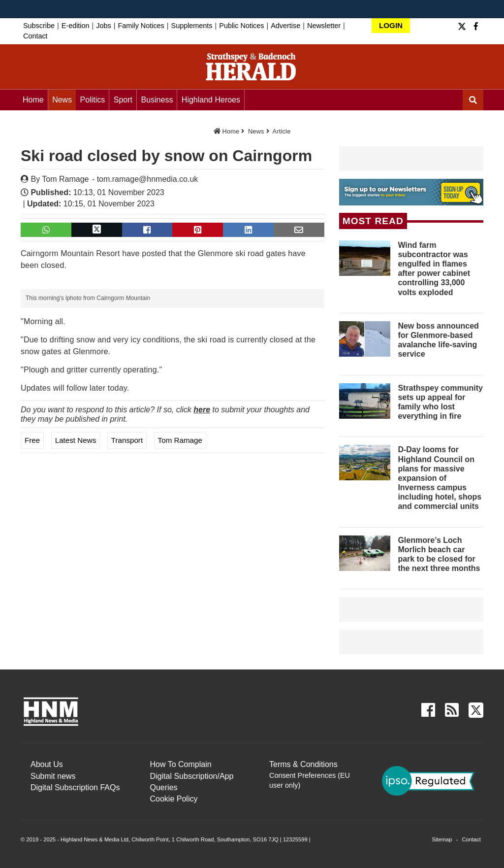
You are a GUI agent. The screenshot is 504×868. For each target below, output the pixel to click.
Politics (93, 100)
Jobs (103, 26)
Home (33, 100)
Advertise (285, 26)
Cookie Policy (174, 799)
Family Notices (141, 26)
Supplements (192, 26)
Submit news (53, 776)
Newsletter (324, 26)
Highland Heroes (211, 100)
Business (157, 100)
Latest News (76, 440)
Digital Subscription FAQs (75, 787)
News (62, 100)
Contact (35, 36)
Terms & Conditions (303, 764)
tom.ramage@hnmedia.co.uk (148, 179)
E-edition (76, 26)
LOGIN (391, 25)
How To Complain (181, 764)
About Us (47, 764)
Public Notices (241, 26)
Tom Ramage (65, 179)
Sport (123, 100)
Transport (127, 440)
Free (32, 440)
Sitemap (442, 839)
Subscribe (39, 26)
